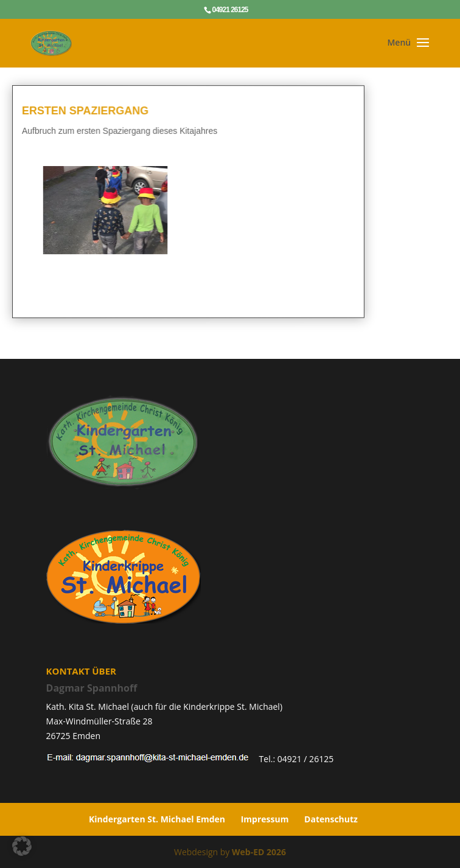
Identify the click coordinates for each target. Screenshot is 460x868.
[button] (22, 846)
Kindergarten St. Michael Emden (157, 819)
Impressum (265, 819)
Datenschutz (331, 819)
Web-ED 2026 (259, 852)
